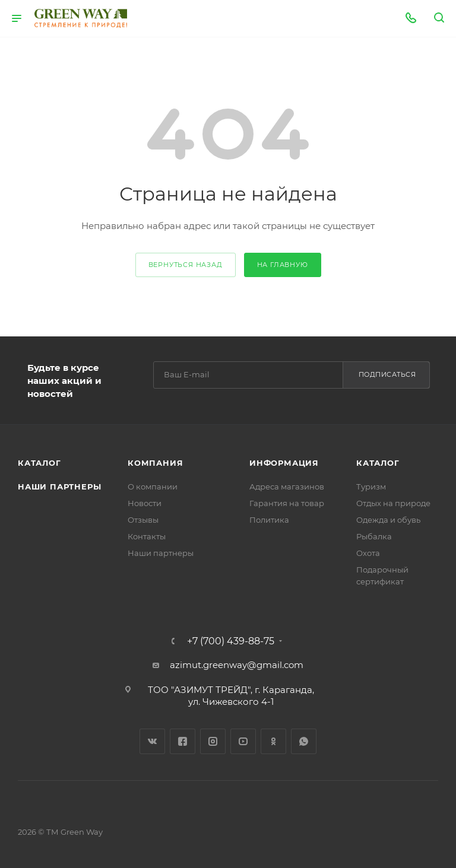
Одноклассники (273, 741)
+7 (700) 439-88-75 (231, 641)
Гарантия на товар (287, 503)
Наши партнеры (59, 487)
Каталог (39, 463)
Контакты (147, 536)
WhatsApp (304, 741)
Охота (368, 553)
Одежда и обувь (388, 520)
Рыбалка (374, 536)
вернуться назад (186, 265)
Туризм (371, 487)
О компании (153, 487)
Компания (155, 463)
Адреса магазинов (287, 487)
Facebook (183, 741)
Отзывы (143, 520)
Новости (145, 503)
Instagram (213, 741)
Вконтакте (152, 741)
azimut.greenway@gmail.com (237, 665)
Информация (284, 463)
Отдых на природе (393, 503)
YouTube (243, 741)
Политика (269, 520)
